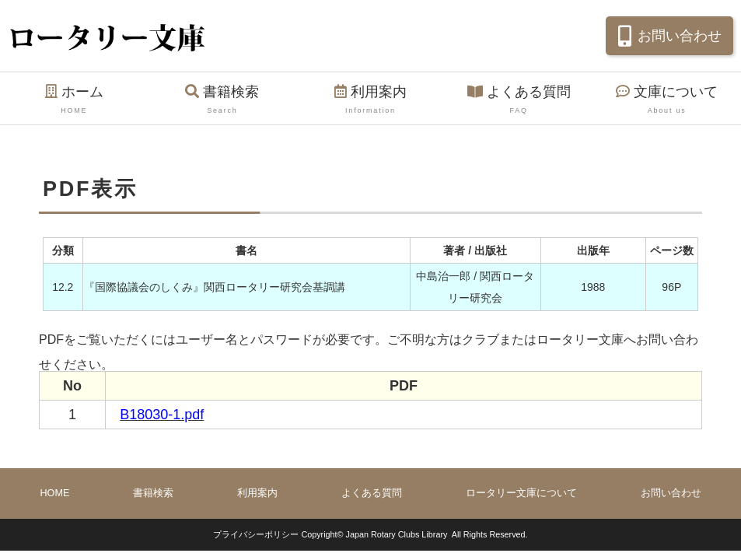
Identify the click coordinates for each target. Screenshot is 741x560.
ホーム (74, 100)
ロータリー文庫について (521, 493)
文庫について (667, 100)
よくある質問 (519, 100)
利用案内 (370, 100)
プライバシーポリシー (256, 534)
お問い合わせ (668, 35)
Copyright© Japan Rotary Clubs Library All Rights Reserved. (414, 534)
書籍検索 (223, 100)
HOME (55, 493)
